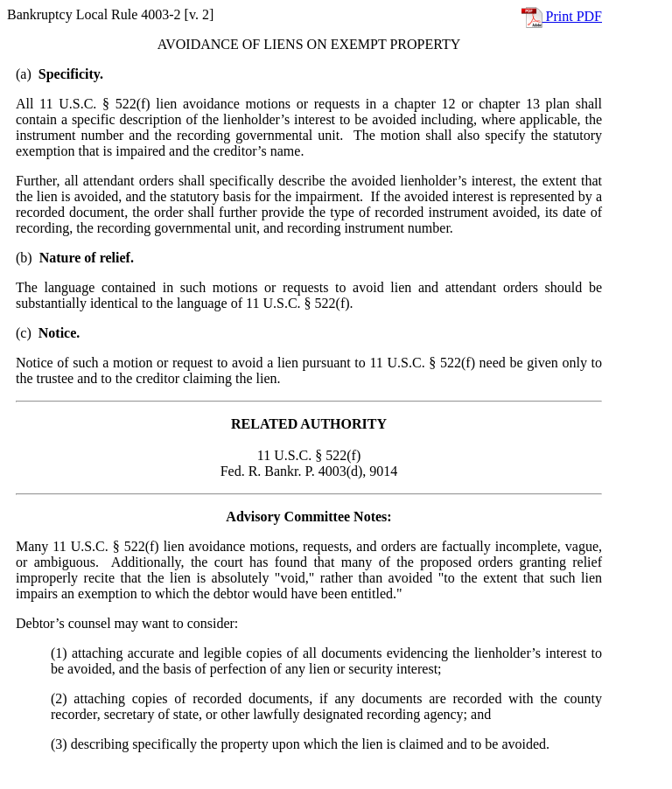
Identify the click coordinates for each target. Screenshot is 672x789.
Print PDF (562, 16)
